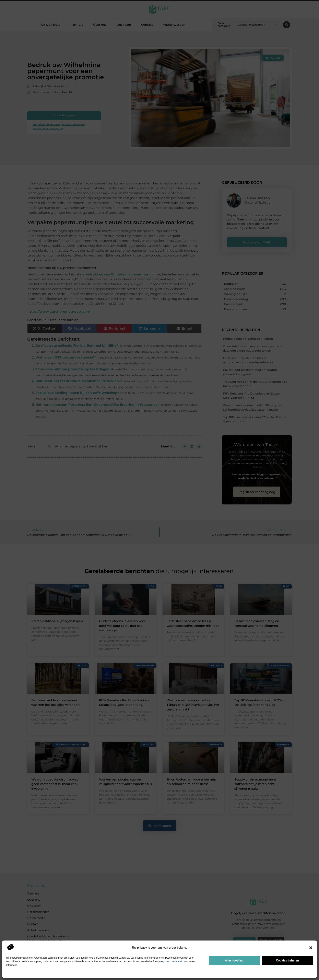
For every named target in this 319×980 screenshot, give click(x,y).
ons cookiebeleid (174, 961)
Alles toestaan (235, 960)
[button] (311, 948)
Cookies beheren (287, 960)
